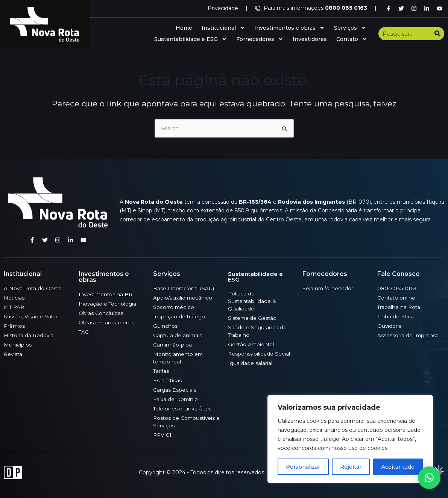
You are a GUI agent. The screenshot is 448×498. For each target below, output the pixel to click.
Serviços (350, 28)
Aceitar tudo (398, 467)
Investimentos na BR (107, 294)
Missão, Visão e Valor (31, 316)
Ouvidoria (390, 326)
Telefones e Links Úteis (183, 409)
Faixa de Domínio (176, 399)
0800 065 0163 (397, 288)
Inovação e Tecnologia (108, 304)
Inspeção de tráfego (180, 316)
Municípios (18, 345)
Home (184, 28)
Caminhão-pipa (173, 345)
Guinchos (165, 326)
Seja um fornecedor (328, 288)
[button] (429, 478)
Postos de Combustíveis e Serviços (185, 422)
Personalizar (303, 467)
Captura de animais (178, 335)
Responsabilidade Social (259, 354)
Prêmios (15, 326)
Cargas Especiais (175, 390)
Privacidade (223, 8)
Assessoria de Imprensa (408, 335)
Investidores (310, 39)
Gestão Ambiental (252, 344)
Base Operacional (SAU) (184, 288)
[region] (350, 439)
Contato (352, 39)
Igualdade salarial (250, 363)
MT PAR (14, 307)
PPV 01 (163, 435)
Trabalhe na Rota (399, 307)
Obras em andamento (108, 322)
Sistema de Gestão (253, 318)
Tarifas (161, 371)
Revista (14, 354)
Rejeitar (351, 467)
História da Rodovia (29, 335)
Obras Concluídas (101, 313)
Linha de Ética (396, 316)
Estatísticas (168, 380)
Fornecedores (260, 39)
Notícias (14, 298)
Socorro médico (174, 307)
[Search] (438, 34)
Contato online (397, 298)
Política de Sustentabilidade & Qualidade (252, 301)
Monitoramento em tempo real (179, 358)
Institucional (223, 28)
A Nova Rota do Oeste (33, 288)
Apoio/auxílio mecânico (183, 298)
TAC (84, 332)
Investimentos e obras (289, 28)
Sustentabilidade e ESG (191, 39)
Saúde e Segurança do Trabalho (257, 331)
